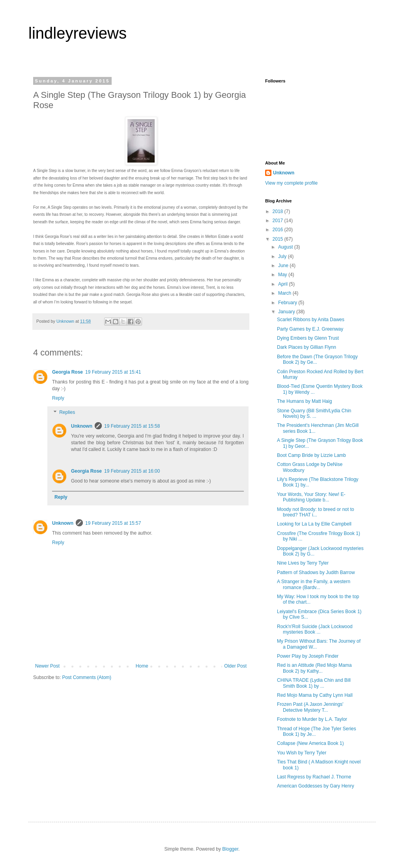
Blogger (230, 849)
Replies (67, 412)
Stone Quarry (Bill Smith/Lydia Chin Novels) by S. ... (314, 413)
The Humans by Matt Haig (304, 401)
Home (142, 666)
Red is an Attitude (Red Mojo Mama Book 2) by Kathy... (314, 668)
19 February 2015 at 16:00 (132, 471)
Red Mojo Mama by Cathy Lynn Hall (315, 695)
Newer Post (47, 666)
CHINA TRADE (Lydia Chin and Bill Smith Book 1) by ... (314, 683)
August (286, 247)
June (284, 266)
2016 (279, 230)
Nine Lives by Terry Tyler (303, 563)
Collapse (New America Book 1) (310, 743)
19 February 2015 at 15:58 (132, 426)
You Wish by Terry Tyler (302, 753)
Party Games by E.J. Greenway (310, 329)
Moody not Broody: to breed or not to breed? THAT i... (315, 512)
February (288, 303)
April (283, 284)
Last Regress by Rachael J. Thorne (314, 777)
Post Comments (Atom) (87, 677)
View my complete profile (291, 183)
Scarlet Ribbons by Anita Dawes (311, 320)
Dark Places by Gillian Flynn (307, 347)
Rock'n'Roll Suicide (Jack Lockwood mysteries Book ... (315, 629)
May (283, 275)
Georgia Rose (67, 372)
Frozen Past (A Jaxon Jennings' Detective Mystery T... (310, 707)
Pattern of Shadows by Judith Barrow (316, 572)
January (287, 312)
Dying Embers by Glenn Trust (308, 338)
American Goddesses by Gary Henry (315, 786)
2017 (279, 221)
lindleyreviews (78, 33)
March (285, 293)
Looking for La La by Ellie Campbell (314, 524)
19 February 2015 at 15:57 (113, 523)
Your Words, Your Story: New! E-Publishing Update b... (311, 497)
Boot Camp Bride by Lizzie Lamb (311, 455)
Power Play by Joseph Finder (308, 656)
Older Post (235, 666)
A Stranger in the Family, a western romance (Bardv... (314, 584)
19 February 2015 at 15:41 (113, 372)
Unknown (82, 426)
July (283, 256)
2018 (279, 211)
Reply (58, 398)
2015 (279, 239)
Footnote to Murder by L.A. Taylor (312, 719)
